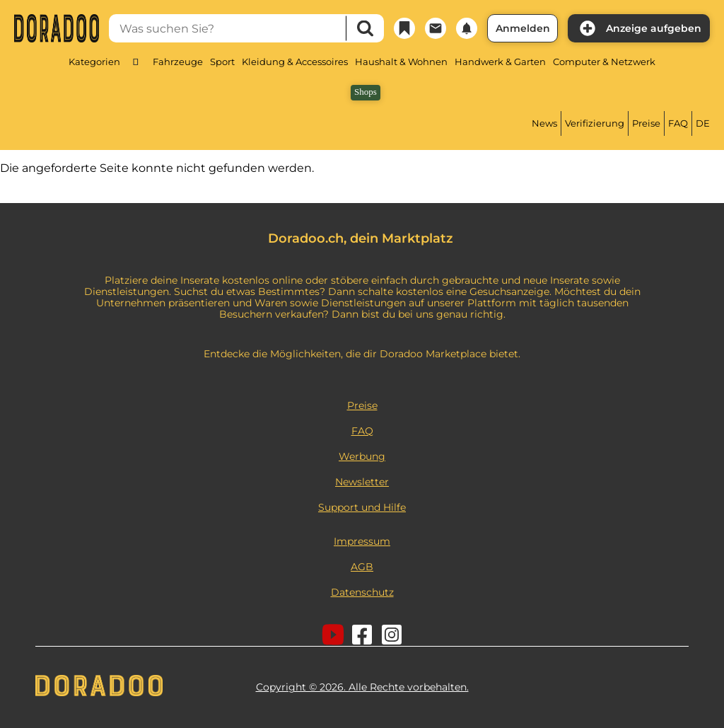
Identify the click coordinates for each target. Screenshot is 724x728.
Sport (222, 62)
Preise (646, 123)
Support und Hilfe (362, 507)
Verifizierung (595, 123)
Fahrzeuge (178, 62)
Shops (366, 92)
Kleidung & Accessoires (295, 62)
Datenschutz (362, 592)
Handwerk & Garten (500, 62)
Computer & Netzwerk (604, 62)
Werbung (362, 456)
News (544, 123)
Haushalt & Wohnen (401, 62)
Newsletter (362, 482)
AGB (362, 567)
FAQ (678, 123)
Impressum (362, 541)
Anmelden (523, 28)
